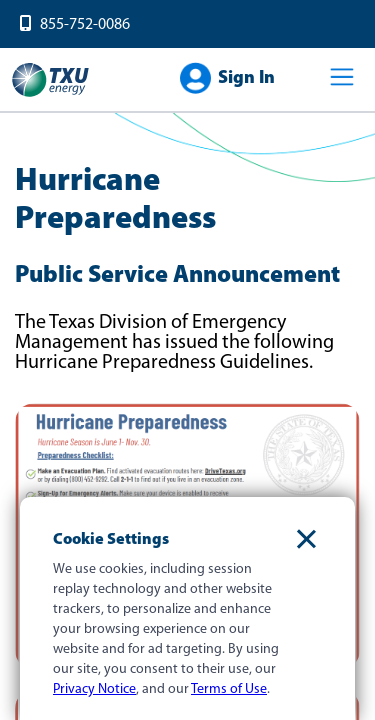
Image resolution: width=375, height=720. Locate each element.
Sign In (246, 78)
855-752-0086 (85, 25)
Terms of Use (229, 689)
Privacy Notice (94, 689)
